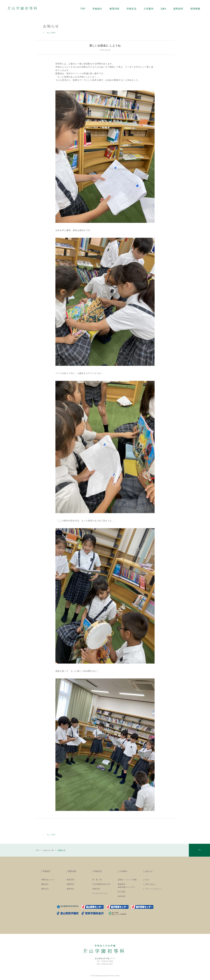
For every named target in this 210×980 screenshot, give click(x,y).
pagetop (199, 852)
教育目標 (71, 881)
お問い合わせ (150, 886)
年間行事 (96, 891)
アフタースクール (100, 895)
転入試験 (122, 893)
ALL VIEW (51, 33)
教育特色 (71, 891)
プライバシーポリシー (154, 891)
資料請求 (180, 9)
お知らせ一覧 (51, 852)
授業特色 (71, 886)
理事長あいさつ (48, 881)
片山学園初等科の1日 (101, 886)
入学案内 (124, 873)
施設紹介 (45, 886)
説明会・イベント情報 (127, 881)
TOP (38, 852)
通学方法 (45, 891)
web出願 (122, 898)
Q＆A (147, 881)
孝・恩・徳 (97, 881)
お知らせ (149, 873)
